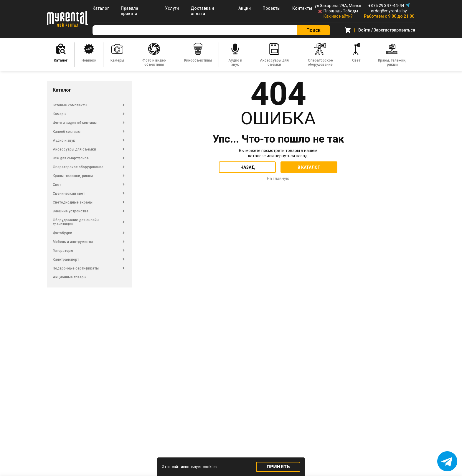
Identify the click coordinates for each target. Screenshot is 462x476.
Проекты (272, 8)
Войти (364, 30)
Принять (278, 467)
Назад (247, 167)
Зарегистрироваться (394, 30)
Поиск (313, 30)
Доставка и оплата (202, 11)
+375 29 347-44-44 (386, 6)
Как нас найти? (338, 16)
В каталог (309, 167)
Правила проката (129, 11)
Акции (245, 8)
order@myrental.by (389, 11)
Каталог (101, 8)
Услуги (172, 8)
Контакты (302, 8)
